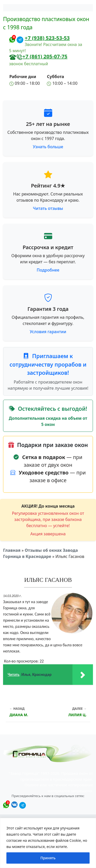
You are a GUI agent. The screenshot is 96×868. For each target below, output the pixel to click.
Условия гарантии (48, 332)
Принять (48, 858)
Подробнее (48, 270)
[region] (48, 843)
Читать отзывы (48, 208)
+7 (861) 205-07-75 (45, 56)
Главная (12, 550)
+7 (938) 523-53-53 (47, 38)
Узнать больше (48, 147)
